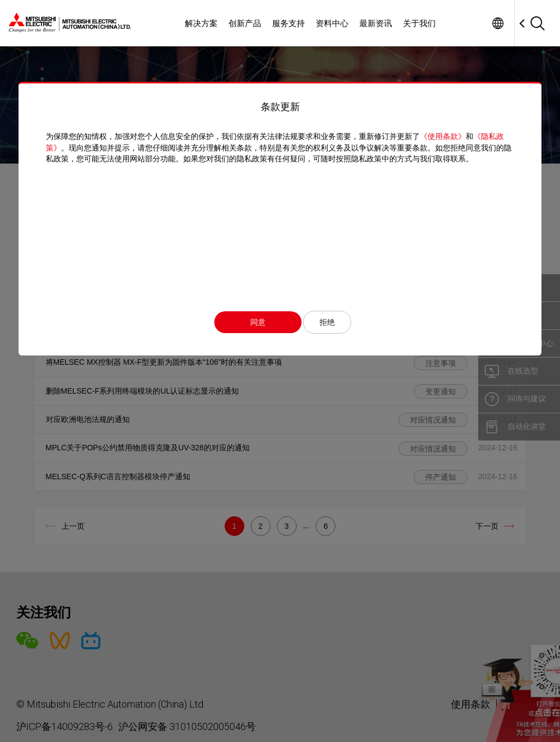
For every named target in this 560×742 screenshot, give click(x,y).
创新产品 (245, 23)
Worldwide (498, 23)
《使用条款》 (443, 136)
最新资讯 (376, 23)
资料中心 (332, 23)
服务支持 (288, 23)
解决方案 (201, 23)
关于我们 (419, 23)
